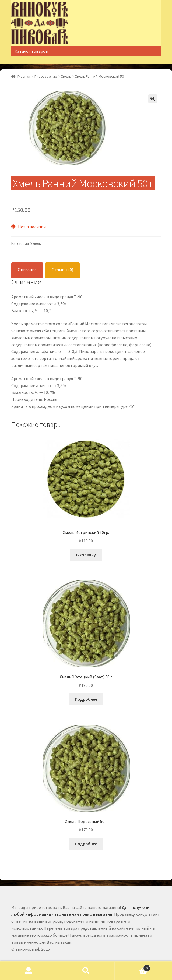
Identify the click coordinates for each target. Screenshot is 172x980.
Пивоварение (46, 76)
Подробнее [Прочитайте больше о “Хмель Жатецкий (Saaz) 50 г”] (86, 699)
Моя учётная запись (29, 971)
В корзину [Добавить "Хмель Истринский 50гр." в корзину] (86, 555)
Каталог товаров (31, 51)
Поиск (86, 971)
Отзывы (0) (62, 270)
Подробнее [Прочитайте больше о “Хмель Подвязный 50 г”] (86, 844)
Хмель (66, 76)
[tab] (27, 270)
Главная (24, 76)
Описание (27, 270)
